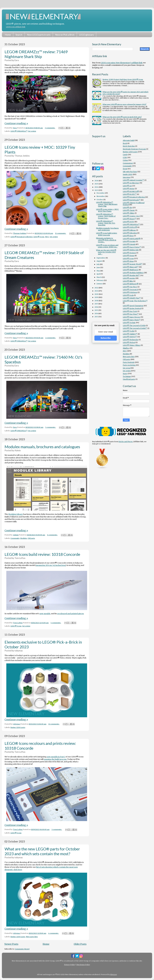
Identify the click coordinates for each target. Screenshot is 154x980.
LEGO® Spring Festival (132, 308)
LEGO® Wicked (129, 342)
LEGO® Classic (129, 210)
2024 (97, 187)
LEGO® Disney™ (130, 219)
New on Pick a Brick (65, 35)
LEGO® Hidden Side (131, 250)
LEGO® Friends (129, 244)
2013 (97, 317)
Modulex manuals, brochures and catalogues (42, 447)
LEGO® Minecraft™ (131, 267)
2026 (97, 181)
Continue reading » (16, 123)
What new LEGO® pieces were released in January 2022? (124, 104)
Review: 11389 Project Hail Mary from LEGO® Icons (123, 79)
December (101, 193)
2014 (97, 313)
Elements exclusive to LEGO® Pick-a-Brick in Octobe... (106, 240)
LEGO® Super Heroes (131, 317)
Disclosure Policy (83, 965)
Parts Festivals (129, 362)
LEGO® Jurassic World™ (133, 264)
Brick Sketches (129, 146)
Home (8, 35)
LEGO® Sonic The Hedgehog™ (135, 301)
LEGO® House (129, 256)
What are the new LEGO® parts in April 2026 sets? (122, 117)
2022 (97, 288)
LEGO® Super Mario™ (132, 320)
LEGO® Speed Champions (133, 306)
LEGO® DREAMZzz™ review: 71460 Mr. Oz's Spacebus (106, 223)
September (101, 258)
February (100, 280)
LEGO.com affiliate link (16, 27)
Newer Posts (11, 944)
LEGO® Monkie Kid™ (131, 275)
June (98, 267)
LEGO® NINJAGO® (131, 284)
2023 (97, 190)
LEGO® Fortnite (129, 241)
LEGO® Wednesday (131, 340)
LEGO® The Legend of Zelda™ (135, 328)
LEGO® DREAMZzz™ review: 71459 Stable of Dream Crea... (106, 216)
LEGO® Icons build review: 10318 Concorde (42, 554)
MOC (47, 237)
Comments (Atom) (22, 949)
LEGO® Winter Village (132, 345)
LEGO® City (128, 208)
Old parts (31, 538)
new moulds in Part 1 (56, 757)
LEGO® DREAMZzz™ (19, 131)
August (100, 261)
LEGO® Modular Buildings (133, 273)
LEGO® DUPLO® (130, 227)
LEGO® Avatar (129, 189)
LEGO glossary (86, 35)
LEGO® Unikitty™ (130, 334)
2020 (97, 294)
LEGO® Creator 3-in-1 (131, 216)
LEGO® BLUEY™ (130, 194)
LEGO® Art (127, 186)
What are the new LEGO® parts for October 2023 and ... (106, 252)
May (98, 271)
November (101, 196)
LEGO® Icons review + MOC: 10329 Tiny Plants (107, 210)
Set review (32, 131)
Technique (127, 376)
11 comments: (61, 233)
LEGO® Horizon (129, 253)
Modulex (24, 538)
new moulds (45, 614)
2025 (97, 184)
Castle (125, 155)
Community (15, 538)
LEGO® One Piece (130, 287)
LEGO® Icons (39, 237)
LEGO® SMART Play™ (132, 298)
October (100, 200)
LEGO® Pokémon (130, 292)
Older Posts (80, 944)
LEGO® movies (129, 278)
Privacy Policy (70, 965)
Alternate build (129, 140)
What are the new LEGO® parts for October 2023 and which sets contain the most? (42, 851)
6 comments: (52, 535)
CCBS (125, 157)
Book (125, 143)
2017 (96, 304)
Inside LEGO (128, 174)
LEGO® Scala (128, 295)
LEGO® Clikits (129, 213)
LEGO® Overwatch (130, 290)
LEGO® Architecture (131, 183)
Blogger (114, 975)
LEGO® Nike (128, 281)
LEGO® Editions (129, 230)
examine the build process (55, 759)
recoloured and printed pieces (70, 614)
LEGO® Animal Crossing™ (133, 180)
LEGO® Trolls (129, 331)
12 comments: (54, 724)
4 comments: (54, 933)
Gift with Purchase (130, 172)
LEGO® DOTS (128, 222)
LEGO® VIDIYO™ (130, 337)
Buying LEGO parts (18, 727)
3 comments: (50, 128)
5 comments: (51, 427)
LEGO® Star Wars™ (131, 314)
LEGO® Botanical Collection (22, 237)
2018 (97, 301)
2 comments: (51, 338)
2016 (97, 307)
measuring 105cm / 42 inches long (51, 565)
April (99, 274)
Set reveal (127, 368)
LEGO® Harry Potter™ (132, 247)
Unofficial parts (129, 379)
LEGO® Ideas (128, 261)
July (98, 264)
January (100, 284)
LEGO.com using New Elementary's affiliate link (122, 63)
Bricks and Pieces (126, 442)
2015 (97, 310)
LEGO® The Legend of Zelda (134, 326)
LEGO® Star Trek (130, 311)
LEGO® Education (130, 233)
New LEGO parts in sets (39, 35)
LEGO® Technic (129, 323)
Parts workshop (129, 365)
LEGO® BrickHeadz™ (132, 200)
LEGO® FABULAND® (132, 239)
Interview (127, 177)
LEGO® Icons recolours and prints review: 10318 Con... (107, 246)
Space (125, 374)
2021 (97, 291)
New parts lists (32, 937)
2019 (97, 297)
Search (19, 35)
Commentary (128, 163)
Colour (125, 160)
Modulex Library (16, 514)
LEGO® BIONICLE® (131, 191)
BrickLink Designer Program (134, 149)
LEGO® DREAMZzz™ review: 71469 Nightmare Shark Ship (36, 54)
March (99, 277)
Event (125, 169)
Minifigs (126, 348)
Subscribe (106, 338)
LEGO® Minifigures (131, 270)
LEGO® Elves (128, 236)
